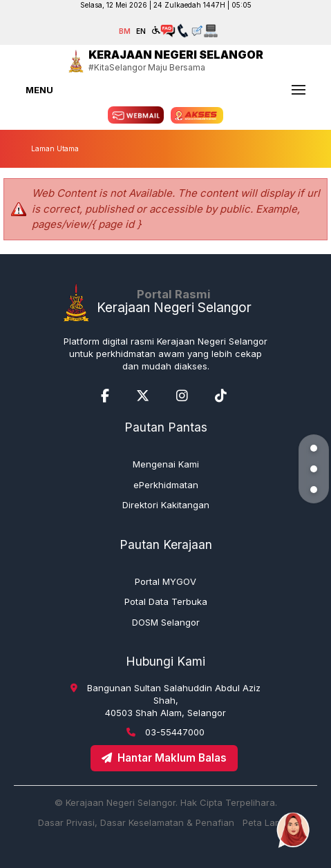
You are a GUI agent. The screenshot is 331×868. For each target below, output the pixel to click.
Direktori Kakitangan (166, 505)
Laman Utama (55, 148)
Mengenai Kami (166, 464)
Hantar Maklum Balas (164, 758)
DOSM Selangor (166, 622)
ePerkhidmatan (166, 485)
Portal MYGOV (165, 581)
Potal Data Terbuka (166, 601)
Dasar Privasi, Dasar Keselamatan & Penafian (136, 822)
